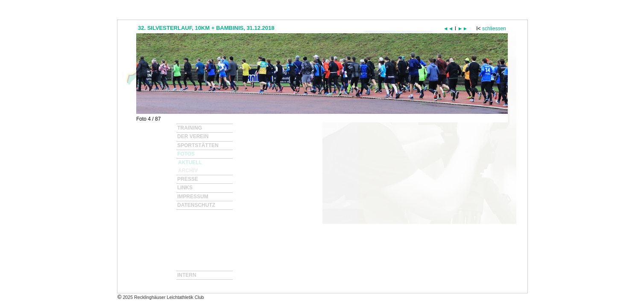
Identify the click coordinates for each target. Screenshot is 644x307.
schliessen (494, 29)
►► (463, 29)
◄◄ (448, 29)
